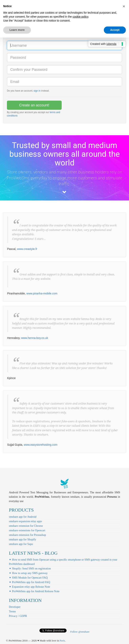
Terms (12, 611)
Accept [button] (115, 30)
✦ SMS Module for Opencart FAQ (28, 578)
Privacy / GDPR (18, 616)
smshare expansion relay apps (25, 521)
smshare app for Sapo (21, 544)
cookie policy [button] (80, 17)
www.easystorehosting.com (41, 445)
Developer (15, 607)
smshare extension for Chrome (26, 526)
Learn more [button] (17, 30)
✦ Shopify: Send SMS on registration (30, 569)
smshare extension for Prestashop (27, 535)
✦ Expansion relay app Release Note (30, 587)
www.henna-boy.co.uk (35, 338)
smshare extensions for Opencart (27, 530)
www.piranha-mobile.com (42, 293)
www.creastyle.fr (27, 249)
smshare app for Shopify (22, 540)
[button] (124, 6)
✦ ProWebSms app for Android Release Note (34, 591)
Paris (62, 641)
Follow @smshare (80, 632)
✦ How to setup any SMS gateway (28, 573)
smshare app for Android (23, 517)
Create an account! (34, 105)
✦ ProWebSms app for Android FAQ (30, 582)
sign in (37, 91)
